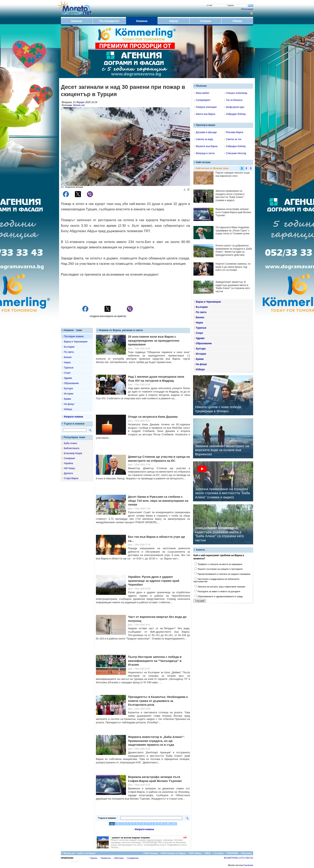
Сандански (132, 858)
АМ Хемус (69, 468)
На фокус (69, 404)
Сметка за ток (233, 139)
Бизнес (68, 357)
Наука (67, 362)
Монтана (118, 858)
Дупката (68, 473)
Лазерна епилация (205, 107)
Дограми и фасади (205, 132)
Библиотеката (72, 448)
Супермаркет (202, 100)
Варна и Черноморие (76, 342)
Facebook (248, 865)
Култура (68, 388)
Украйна (68, 463)
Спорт (67, 373)
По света (69, 352)
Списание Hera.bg (235, 153)
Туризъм (69, 368)
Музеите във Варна (206, 146)
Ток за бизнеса (233, 100)
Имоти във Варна (205, 114)
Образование (71, 383)
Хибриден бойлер (235, 114)
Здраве (68, 378)
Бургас (93, 858)
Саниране (69, 458)
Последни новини (74, 336)
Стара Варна (71, 478)
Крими (67, 399)
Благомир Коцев (73, 453)
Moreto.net (79, 105)
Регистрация (247, 9)
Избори (68, 409)
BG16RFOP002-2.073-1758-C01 (239, 858)
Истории (69, 394)
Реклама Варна (234, 132)
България (69, 347)
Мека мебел (202, 93)
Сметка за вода (204, 139)
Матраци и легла (204, 153)
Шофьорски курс (234, 107)
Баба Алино (70, 443)
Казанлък (105, 858)
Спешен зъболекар (236, 93)
